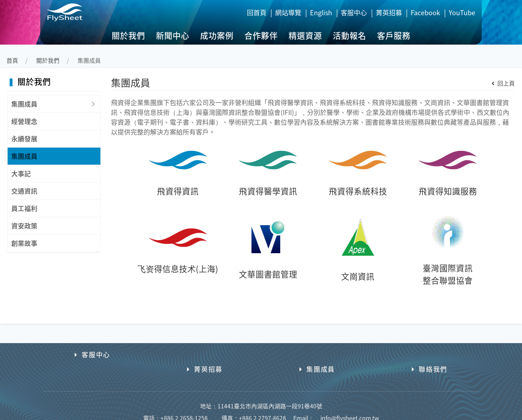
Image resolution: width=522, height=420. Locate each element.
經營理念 (24, 121)
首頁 (12, 60)
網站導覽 (288, 12)
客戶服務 (394, 35)
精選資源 (305, 35)
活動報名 (349, 35)
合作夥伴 (261, 35)
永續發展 (24, 139)
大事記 (21, 173)
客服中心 (354, 12)
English (321, 12)
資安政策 (24, 226)
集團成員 (24, 104)
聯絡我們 (430, 354)
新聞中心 (173, 35)
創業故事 (24, 243)
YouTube (462, 12)
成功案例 (217, 35)
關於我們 (128, 35)
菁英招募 (389, 12)
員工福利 (24, 208)
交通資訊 (24, 191)
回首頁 (257, 12)
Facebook (425, 12)
